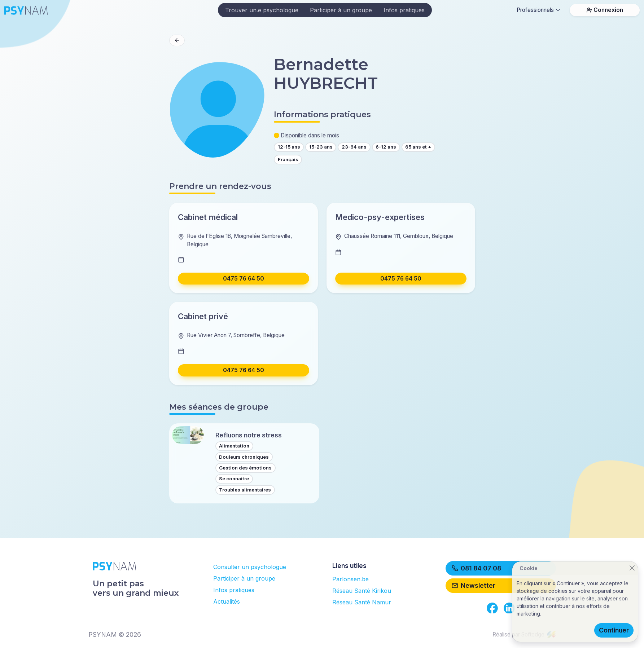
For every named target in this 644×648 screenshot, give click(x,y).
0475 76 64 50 (244, 279)
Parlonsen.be (351, 579)
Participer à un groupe (341, 10)
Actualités (227, 601)
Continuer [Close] (614, 630)
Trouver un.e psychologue (262, 10)
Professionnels (539, 10)
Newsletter (474, 585)
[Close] (632, 568)
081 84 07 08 (477, 568)
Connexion (605, 10)
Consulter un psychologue (250, 567)
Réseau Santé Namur (362, 602)
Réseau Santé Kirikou (362, 591)
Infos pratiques (404, 10)
